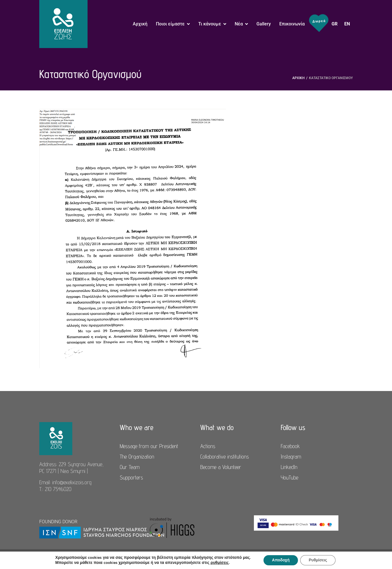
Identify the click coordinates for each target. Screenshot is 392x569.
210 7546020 (58, 489)
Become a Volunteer (221, 467)
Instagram (291, 457)
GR (335, 24)
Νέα (239, 24)
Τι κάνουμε (210, 24)
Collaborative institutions (225, 457)
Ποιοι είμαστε (170, 24)
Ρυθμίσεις (318, 560)
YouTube (289, 477)
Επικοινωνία (292, 24)
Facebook (290, 446)
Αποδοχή (281, 560)
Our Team (130, 467)
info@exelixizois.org (72, 482)
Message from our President (149, 446)
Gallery (264, 24)
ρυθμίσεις (220, 563)
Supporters (131, 477)
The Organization (137, 457)
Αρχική (140, 24)
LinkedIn (289, 467)
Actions (208, 446)
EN (347, 24)
